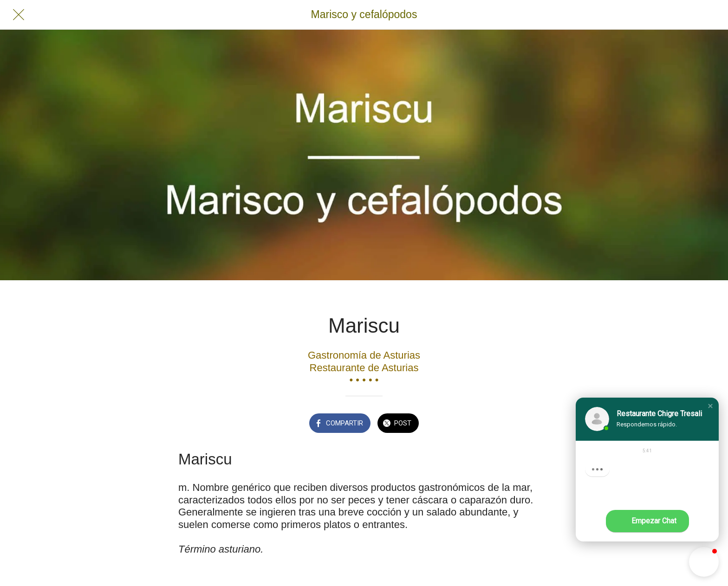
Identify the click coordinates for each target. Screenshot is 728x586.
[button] (710, 406)
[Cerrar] (19, 15)
